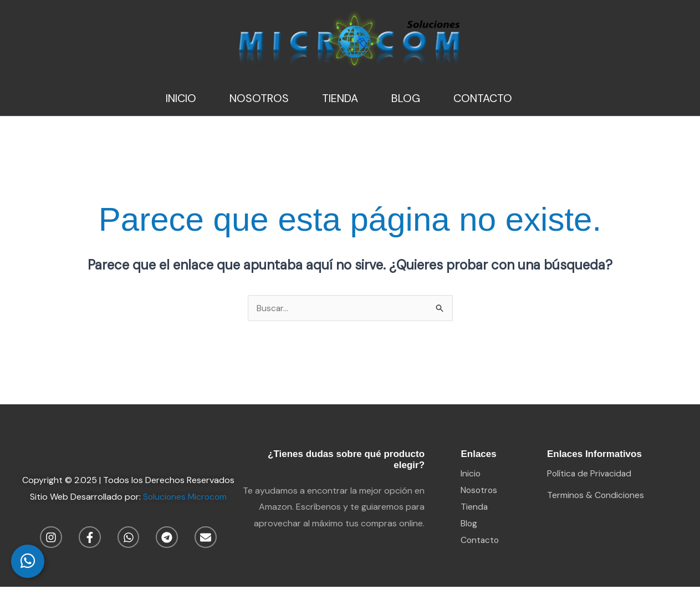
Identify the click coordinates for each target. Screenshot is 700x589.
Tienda (340, 98)
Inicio (181, 98)
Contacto (483, 98)
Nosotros (259, 98)
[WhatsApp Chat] (28, 561)
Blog (406, 98)
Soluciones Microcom (185, 497)
